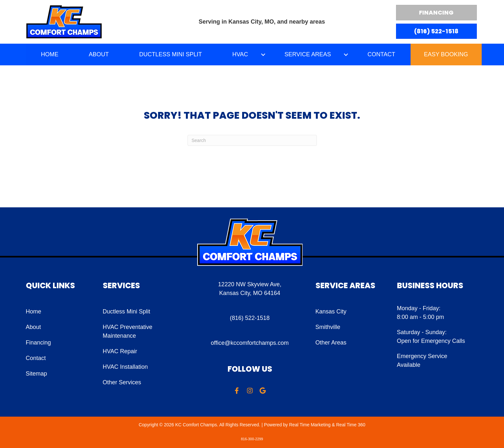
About (33, 327)
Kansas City (331, 311)
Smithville (328, 327)
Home (34, 311)
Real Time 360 (351, 425)
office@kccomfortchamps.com (250, 343)
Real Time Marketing (310, 425)
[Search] (252, 140)
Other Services (122, 382)
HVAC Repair (120, 351)
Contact (36, 358)
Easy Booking (446, 54)
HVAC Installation (125, 367)
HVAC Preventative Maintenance (128, 331)
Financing (38, 343)
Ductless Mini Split (127, 311)
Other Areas (331, 343)
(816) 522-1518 (250, 318)
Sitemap (37, 374)
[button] (263, 55)
